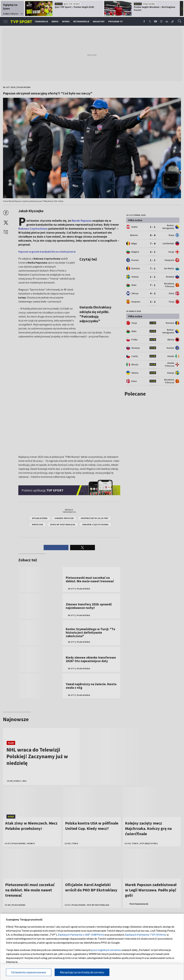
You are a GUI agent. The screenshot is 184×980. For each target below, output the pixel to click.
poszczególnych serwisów (106, 950)
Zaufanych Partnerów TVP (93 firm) (145, 935)
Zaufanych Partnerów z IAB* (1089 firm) (81, 935)
